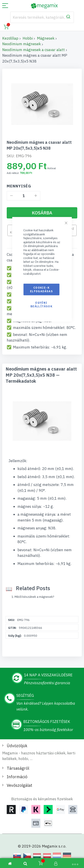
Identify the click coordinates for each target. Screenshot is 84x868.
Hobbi (28, 38)
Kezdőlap (10, 38)
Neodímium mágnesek (22, 44)
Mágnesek (46, 38)
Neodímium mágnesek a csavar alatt (33, 50)
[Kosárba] (42, 213)
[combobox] (42, 17)
